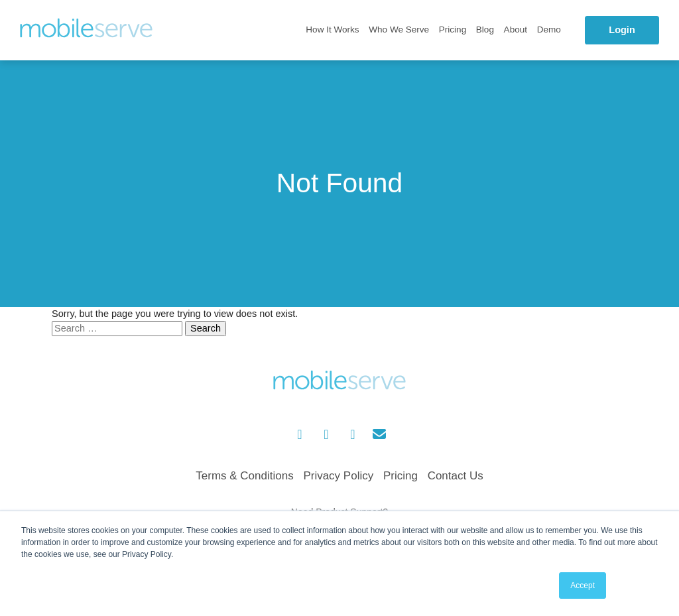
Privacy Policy (338, 476)
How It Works (332, 30)
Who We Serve (399, 30)
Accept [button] (583, 585)
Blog (485, 30)
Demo (549, 30)
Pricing (453, 30)
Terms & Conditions (244, 476)
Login (622, 30)
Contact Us (456, 476)
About (516, 30)
